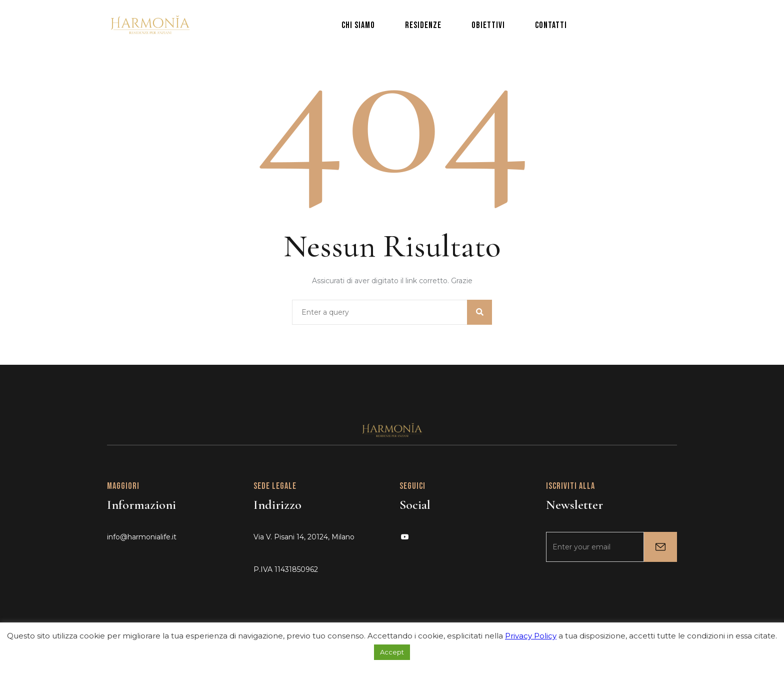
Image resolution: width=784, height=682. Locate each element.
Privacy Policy (531, 636)
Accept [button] (392, 652)
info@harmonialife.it (142, 537)
